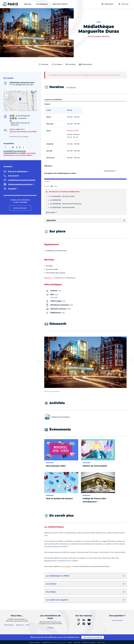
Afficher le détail (51, 212)
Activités (70, 64)
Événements (86, 64)
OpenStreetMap (29, 111)
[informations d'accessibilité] (15, 147)
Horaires (43, 64)
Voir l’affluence (71, 87)
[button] (20, 99)
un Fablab (67, 566)
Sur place (57, 64)
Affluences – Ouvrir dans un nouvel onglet (57, 186)
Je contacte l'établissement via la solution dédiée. (20, 154)
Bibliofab (48, 278)
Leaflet (20, 111)
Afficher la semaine (109, 171)
